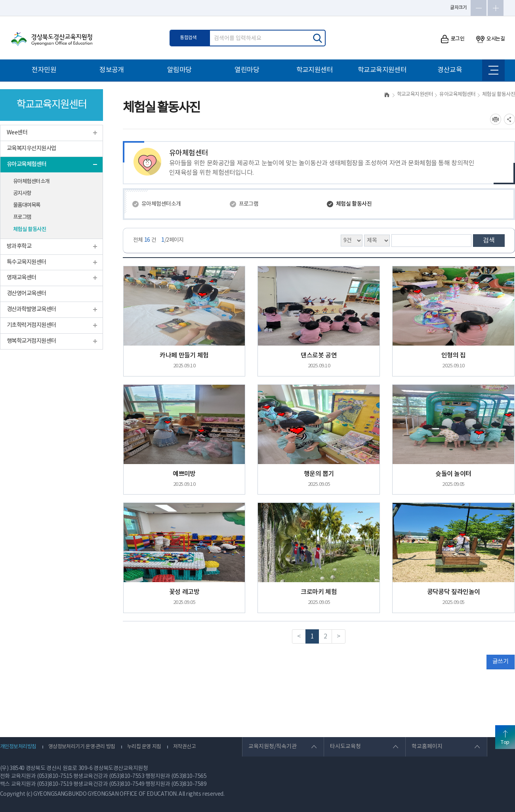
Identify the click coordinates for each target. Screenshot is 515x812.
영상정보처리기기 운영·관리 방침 (82, 747)
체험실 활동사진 (30, 229)
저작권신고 (184, 747)
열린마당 (247, 70)
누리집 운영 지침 (144, 747)
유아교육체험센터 (27, 164)
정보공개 (112, 70)
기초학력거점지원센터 (31, 325)
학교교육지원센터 (382, 70)
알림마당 (179, 70)
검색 (489, 241)
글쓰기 (500, 662)
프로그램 (22, 217)
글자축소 (479, 8)
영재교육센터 (22, 278)
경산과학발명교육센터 (31, 309)
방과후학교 (19, 246)
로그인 (453, 39)
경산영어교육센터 (27, 293)
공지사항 (22, 193)
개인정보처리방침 (18, 747)
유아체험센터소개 (31, 182)
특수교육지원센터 (27, 262)
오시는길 (490, 39)
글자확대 (496, 8)
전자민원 (44, 70)
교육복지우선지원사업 (31, 148)
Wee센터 (17, 133)
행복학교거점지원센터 (31, 341)
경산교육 (450, 70)
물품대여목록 (27, 205)
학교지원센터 (315, 70)
